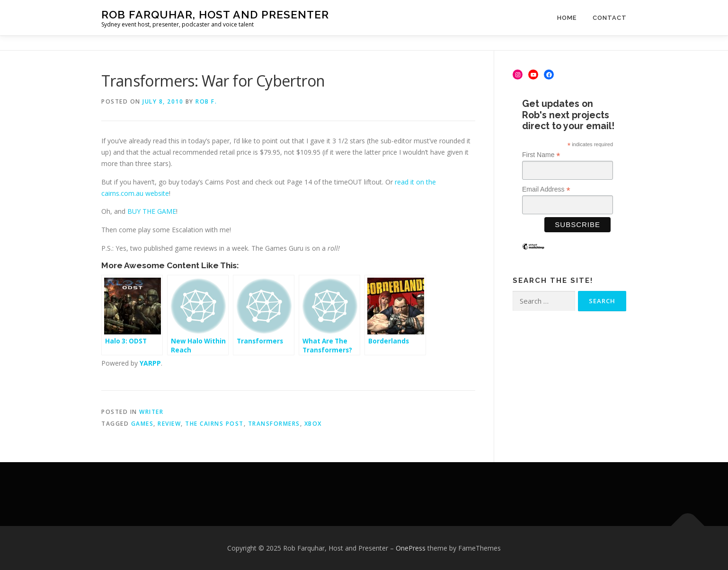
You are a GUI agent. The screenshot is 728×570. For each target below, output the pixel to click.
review (169, 424)
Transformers (274, 424)
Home (567, 18)
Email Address (546, 189)
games (142, 424)
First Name (541, 155)
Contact (610, 18)
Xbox (313, 424)
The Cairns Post (214, 424)
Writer (151, 412)
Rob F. (206, 101)
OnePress (411, 548)
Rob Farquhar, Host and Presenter (215, 14)
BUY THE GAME (152, 211)
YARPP (150, 363)
